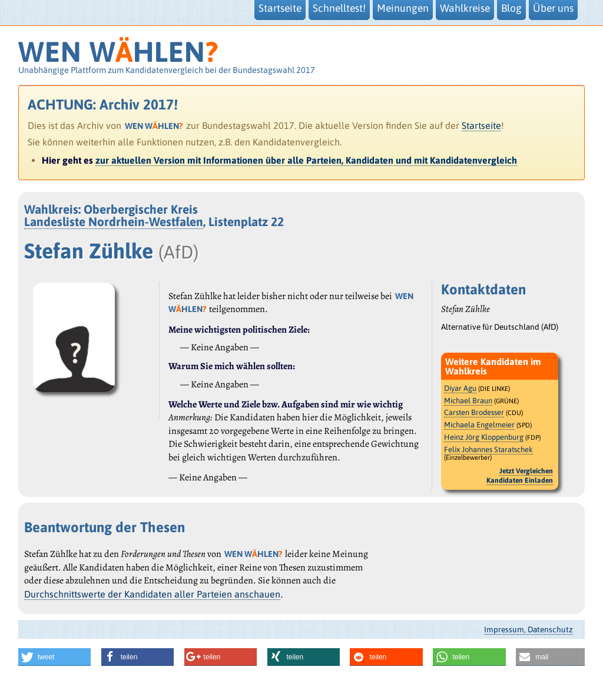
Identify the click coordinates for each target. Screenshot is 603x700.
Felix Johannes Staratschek (488, 449)
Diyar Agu (460, 388)
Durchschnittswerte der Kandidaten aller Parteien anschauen (152, 594)
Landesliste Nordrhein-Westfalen (114, 222)
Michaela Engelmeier (479, 425)
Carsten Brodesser (474, 412)
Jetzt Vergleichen (526, 471)
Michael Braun (468, 401)
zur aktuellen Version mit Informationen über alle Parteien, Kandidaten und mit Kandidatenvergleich (306, 160)
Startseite (481, 125)
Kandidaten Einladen (520, 480)
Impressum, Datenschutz (529, 629)
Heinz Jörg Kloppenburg (484, 437)
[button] (55, 657)
